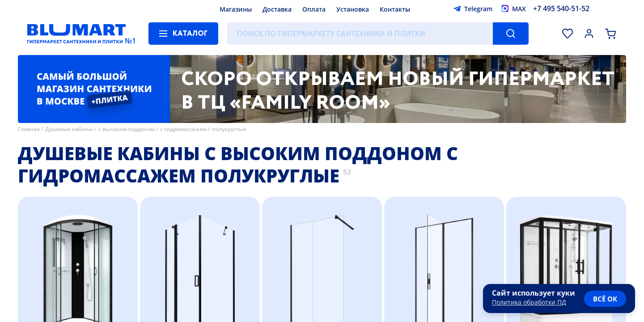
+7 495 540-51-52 (561, 8)
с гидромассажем (183, 129)
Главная (29, 129)
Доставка (277, 9)
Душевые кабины (69, 129)
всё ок (605, 299)
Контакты (395, 9)
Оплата (314, 9)
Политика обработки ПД (529, 302)
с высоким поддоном (127, 129)
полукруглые (229, 129)
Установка (353, 9)
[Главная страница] (76, 34)
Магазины (236, 9)
